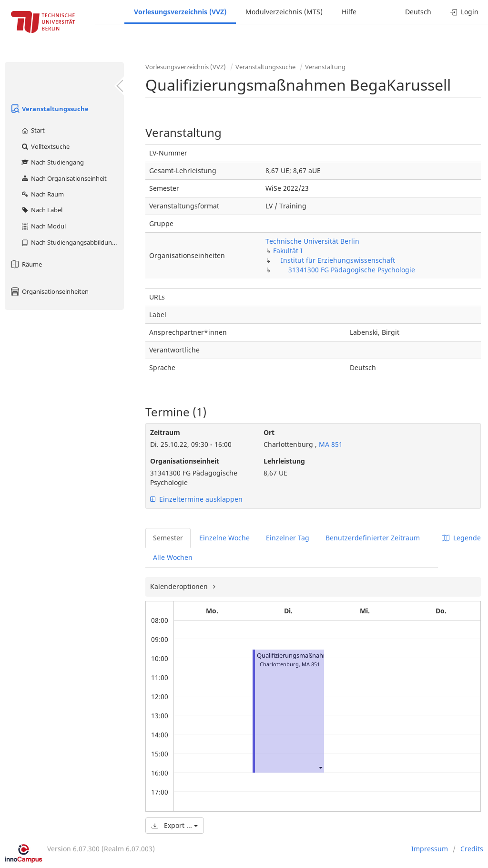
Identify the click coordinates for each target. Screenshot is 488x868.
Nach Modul (43, 226)
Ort (269, 432)
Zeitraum (165, 432)
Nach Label (41, 210)
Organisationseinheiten (49, 291)
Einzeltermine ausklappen (196, 499)
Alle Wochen (173, 557)
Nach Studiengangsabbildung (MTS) (72, 242)
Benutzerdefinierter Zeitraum (373, 538)
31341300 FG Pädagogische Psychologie (352, 270)
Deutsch (418, 12)
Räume (26, 264)
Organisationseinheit (185, 461)
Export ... (175, 825)
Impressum (430, 849)
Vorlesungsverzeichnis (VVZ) (180, 12)
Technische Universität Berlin (312, 241)
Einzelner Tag (288, 538)
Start (33, 130)
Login (464, 12)
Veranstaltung (325, 67)
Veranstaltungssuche (49, 109)
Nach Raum (42, 194)
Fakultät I (288, 251)
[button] (320, 767)
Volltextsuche (45, 146)
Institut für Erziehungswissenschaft (338, 260)
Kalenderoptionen (180, 586)
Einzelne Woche (224, 538)
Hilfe (349, 12)
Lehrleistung (284, 461)
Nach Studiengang (52, 162)
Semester (168, 538)
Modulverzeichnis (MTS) (284, 12)
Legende (461, 538)
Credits (472, 849)
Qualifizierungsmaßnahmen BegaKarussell (317, 656)
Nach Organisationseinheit (64, 178)
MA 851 (330, 444)
